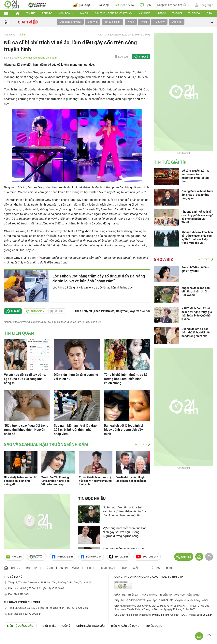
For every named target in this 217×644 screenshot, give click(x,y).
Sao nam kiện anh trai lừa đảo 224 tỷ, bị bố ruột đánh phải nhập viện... (75, 430)
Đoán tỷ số (124, 5)
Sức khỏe (144, 13)
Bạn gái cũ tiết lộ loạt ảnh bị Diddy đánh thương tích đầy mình (123, 430)
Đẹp (125, 568)
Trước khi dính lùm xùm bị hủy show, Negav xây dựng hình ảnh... (95, 481)
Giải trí (84, 13)
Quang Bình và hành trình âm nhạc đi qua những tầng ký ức (197, 195)
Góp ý (66, 626)
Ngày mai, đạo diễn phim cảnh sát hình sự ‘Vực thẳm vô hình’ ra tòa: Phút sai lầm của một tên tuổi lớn (125, 511)
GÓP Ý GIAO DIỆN (12, 639)
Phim (144, 22)
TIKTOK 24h (119, 557)
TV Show (159, 22)
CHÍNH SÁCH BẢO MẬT (91, 626)
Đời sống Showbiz (70, 22)
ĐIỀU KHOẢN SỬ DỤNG (125, 626)
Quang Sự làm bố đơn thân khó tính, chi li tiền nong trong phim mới (196, 332)
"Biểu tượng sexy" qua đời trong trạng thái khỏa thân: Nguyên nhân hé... (26, 430)
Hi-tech (161, 13)
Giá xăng (103, 5)
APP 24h (14, 557)
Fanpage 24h (62, 557)
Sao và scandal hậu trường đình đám (35, 58)
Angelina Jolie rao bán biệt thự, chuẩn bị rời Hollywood (196, 291)
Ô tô (209, 13)
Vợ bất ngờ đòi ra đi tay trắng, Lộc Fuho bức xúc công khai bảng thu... (25, 379)
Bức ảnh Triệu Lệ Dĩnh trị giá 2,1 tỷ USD (197, 269)
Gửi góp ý (35, 311)
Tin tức (31, 13)
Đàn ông (177, 22)
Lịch (145, 5)
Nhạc (131, 22)
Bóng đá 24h (91, 557)
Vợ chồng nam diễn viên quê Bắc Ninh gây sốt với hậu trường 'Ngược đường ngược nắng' (125, 532)
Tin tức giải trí (113, 22)
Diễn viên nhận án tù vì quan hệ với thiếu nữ (76, 377)
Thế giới (177, 13)
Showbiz (163, 259)
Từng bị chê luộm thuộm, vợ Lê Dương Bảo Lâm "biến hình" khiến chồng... (126, 379)
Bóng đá (47, 13)
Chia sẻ (144, 57)
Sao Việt (93, 22)
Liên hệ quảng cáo (20, 626)
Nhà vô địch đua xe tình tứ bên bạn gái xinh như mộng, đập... (20, 481)
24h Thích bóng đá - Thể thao (113, 13)
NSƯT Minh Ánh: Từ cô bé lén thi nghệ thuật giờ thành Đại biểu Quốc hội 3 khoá (197, 314)
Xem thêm (141, 444)
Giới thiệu (49, 626)
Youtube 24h (147, 557)
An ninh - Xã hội (69, 568)
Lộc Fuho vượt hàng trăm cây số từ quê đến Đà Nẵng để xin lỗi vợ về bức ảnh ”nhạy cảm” (99, 279)
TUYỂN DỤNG (154, 626)
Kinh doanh (66, 13)
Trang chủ (10, 35)
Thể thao (194, 13)
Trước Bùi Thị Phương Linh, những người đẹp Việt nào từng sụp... (56, 481)
